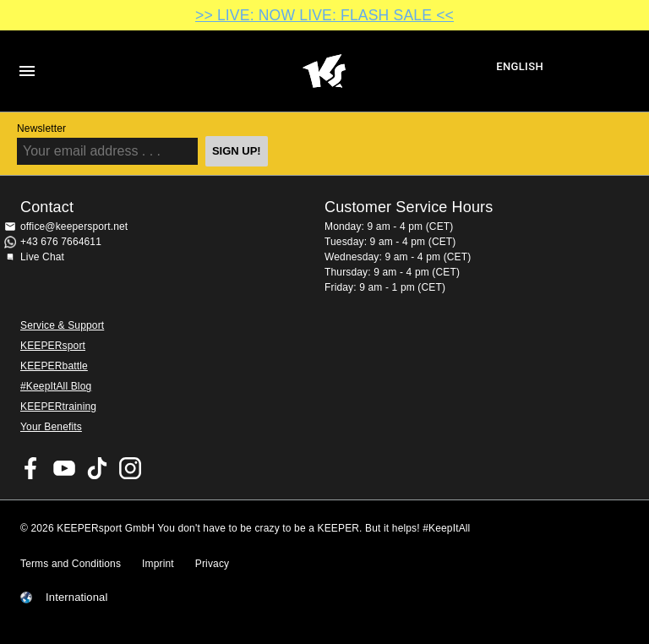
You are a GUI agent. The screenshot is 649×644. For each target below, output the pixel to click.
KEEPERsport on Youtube (64, 468)
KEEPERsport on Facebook (31, 468)
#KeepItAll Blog (56, 386)
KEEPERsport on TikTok (97, 468)
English (520, 66)
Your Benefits (51, 427)
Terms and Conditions (71, 564)
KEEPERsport (53, 346)
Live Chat (42, 257)
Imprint (158, 564)
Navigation (27, 71)
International (77, 598)
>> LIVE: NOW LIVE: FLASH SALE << (324, 15)
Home (324, 71)
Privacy (212, 564)
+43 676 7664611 (61, 242)
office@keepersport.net (74, 226)
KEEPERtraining (58, 407)
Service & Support (62, 325)
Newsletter (41, 128)
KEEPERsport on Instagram (130, 468)
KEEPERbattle (54, 366)
